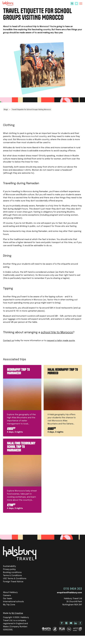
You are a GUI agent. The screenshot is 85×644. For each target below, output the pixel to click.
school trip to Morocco (57, 332)
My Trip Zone (9, 605)
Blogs (6, 110)
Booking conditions (12, 572)
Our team (8, 599)
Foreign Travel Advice (13, 582)
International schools (13, 602)
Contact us (8, 341)
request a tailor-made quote (61, 341)
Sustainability (9, 566)
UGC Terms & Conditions (15, 579)
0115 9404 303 (73, 589)
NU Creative (17, 613)
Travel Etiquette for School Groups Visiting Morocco (31, 110)
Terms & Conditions (12, 576)
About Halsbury (10, 592)
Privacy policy (9, 569)
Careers (7, 595)
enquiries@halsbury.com (69, 593)
